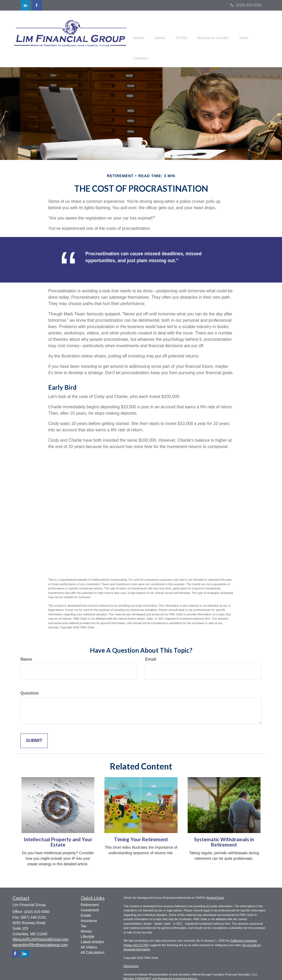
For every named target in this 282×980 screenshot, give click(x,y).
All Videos (89, 937)
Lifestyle (88, 926)
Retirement (90, 894)
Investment (90, 900)
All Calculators (93, 942)
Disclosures (131, 956)
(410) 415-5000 (246, 5)
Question (30, 683)
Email (151, 649)
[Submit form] (34, 730)
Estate (86, 905)
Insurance (89, 910)
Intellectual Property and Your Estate (58, 832)
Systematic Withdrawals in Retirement (224, 832)
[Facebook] (37, 5)
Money (86, 921)
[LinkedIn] (25, 5)
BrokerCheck (215, 888)
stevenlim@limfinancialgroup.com (40, 934)
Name (26, 649)
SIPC (148, 969)
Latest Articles (92, 932)
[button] (160, 34)
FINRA (140, 969)
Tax (84, 916)
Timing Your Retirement (141, 829)
